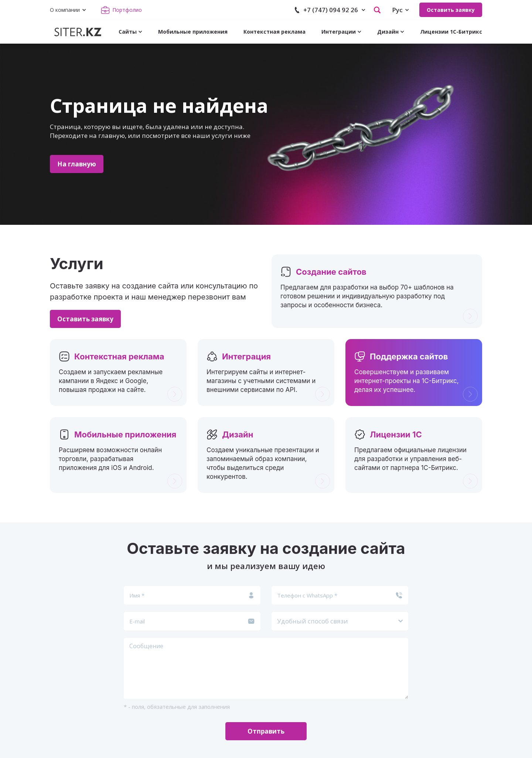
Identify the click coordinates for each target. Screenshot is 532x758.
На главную (77, 164)
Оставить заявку (451, 10)
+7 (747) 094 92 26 (331, 10)
